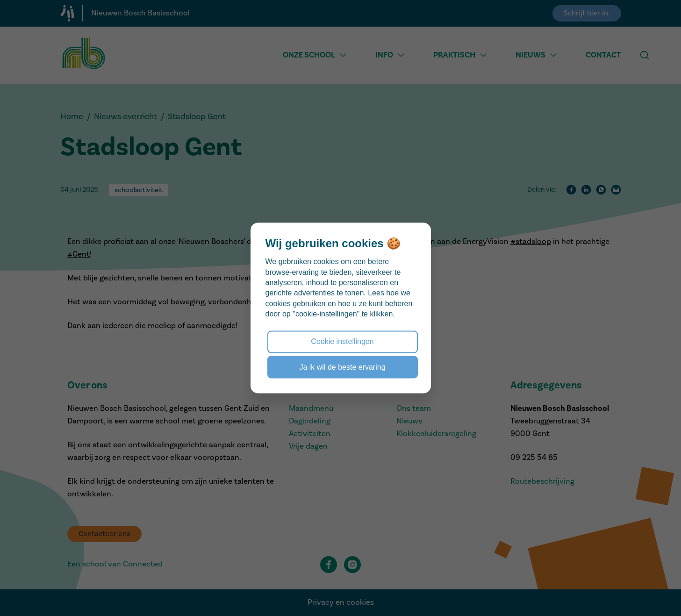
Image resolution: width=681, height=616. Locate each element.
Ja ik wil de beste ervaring (342, 367)
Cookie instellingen (342, 341)
